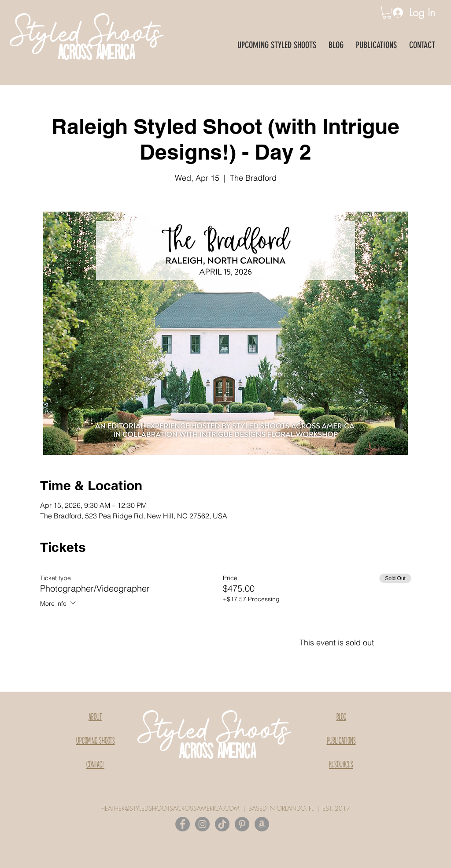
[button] (387, 12)
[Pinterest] (242, 824)
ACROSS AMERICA (96, 54)
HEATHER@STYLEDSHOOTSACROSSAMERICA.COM (170, 808)
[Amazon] (262, 824)
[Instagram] (202, 824)
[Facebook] (183, 824)
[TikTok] (222, 824)
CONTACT (95, 765)
